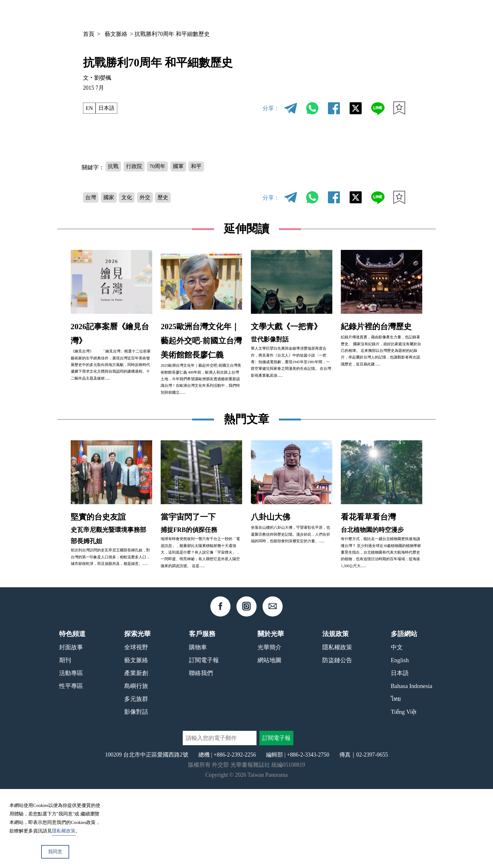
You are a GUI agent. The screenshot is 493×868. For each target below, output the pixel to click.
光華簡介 (269, 727)
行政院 (136, 166)
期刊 (328, 14)
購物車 (198, 727)
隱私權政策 (337, 727)
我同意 (55, 852)
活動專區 (71, 752)
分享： (271, 108)
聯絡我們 (201, 752)
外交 (148, 198)
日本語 (108, 108)
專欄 (351, 14)
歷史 (167, 198)
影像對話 (136, 791)
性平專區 (71, 765)
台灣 (91, 198)
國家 (110, 198)
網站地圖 (269, 739)
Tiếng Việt (404, 791)
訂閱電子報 (204, 739)
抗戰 (114, 166)
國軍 (182, 166)
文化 (129, 198)
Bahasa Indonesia (412, 765)
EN (90, 108)
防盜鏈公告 (337, 739)
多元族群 (136, 778)
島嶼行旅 (136, 765)
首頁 (89, 34)
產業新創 (136, 752)
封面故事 (71, 727)
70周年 (160, 166)
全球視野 (136, 727)
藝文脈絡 (116, 34)
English (400, 739)
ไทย (396, 778)
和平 (201, 166)
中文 (383, 14)
